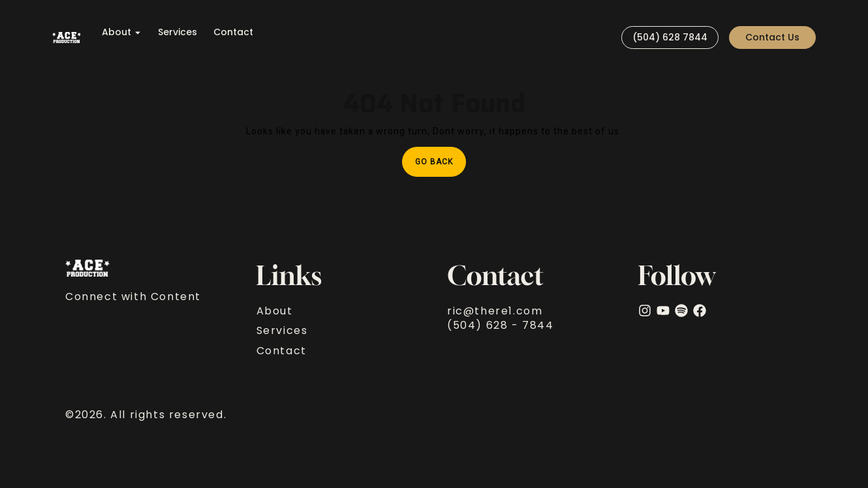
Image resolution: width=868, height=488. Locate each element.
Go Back (441, 157)
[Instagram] (645, 311)
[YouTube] (663, 311)
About (122, 32)
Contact (233, 32)
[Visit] (606, 38)
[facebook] (700, 311)
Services (178, 32)
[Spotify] (681, 311)
